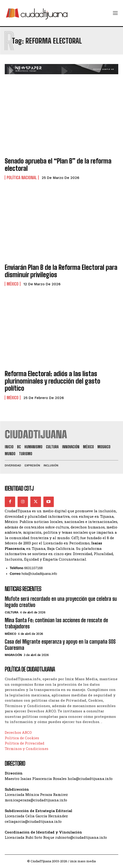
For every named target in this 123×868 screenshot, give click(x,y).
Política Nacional (22, 178)
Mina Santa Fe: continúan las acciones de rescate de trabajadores (56, 623)
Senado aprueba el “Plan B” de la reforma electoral (58, 165)
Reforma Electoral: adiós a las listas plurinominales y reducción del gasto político (52, 381)
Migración (13, 655)
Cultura (12, 612)
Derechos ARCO (18, 732)
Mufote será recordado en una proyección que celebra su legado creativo (61, 602)
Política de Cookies (22, 738)
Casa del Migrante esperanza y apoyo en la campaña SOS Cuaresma (60, 645)
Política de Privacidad (25, 743)
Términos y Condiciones (27, 749)
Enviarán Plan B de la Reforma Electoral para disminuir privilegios (61, 271)
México (13, 284)
